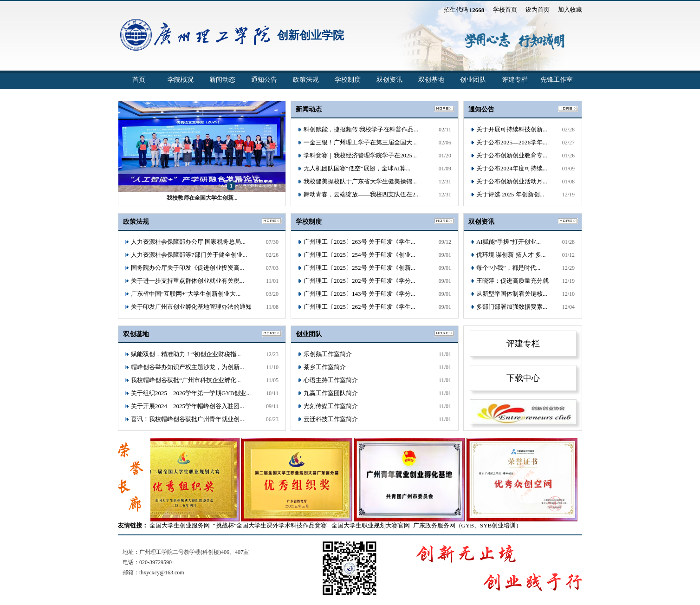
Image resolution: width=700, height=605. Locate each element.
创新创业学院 (311, 35)
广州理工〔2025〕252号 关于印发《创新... (360, 268)
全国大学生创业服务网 (180, 525)
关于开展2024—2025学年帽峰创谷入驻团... (188, 406)
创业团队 (473, 80)
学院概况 (181, 80)
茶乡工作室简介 (325, 367)
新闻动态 (222, 80)
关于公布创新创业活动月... (512, 181)
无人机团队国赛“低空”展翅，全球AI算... (357, 168)
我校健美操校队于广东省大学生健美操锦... (360, 181)
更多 (568, 109)
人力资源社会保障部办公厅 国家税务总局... (188, 242)
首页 (139, 80)
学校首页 (505, 10)
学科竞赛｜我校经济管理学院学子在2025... (360, 155)
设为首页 (538, 10)
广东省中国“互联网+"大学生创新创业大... (186, 294)
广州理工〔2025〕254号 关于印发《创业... (360, 255)
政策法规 (306, 80)
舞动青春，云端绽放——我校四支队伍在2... (362, 194)
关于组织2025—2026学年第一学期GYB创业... (191, 393)
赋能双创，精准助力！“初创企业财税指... (186, 354)
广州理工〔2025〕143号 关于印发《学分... (360, 294)
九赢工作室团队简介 (331, 393)
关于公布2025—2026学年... (512, 142)
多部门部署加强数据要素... (512, 307)
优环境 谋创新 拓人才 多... (511, 255)
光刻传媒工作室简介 (331, 406)
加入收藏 (570, 10)
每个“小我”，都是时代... (508, 268)
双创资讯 (389, 80)
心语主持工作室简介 (331, 380)
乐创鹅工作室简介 (328, 354)
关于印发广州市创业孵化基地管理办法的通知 (191, 307)
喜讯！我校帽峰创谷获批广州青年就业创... (188, 419)
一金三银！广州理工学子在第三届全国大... (360, 142)
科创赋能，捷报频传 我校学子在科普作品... (361, 129)
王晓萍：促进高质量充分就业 (512, 282)
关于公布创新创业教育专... (512, 155)
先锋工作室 (557, 80)
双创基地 (431, 80)
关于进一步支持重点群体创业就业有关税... (188, 281)
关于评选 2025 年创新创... (510, 194)
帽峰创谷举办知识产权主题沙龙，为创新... (188, 367)
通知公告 (264, 80)
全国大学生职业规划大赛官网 (371, 525)
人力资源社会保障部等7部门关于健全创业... (189, 255)
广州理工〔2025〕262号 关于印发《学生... (360, 307)
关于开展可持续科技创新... (512, 129)
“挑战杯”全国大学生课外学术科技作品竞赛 (270, 525)
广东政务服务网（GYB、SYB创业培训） (468, 525)
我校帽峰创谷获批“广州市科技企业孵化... (186, 380)
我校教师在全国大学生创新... (202, 198)
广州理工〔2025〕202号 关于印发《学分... (360, 281)
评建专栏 (515, 80)
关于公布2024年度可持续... (512, 168)
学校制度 (348, 80)
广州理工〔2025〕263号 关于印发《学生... (360, 242)
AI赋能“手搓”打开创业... (509, 242)
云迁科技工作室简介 (331, 419)
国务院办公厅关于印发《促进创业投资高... (188, 268)
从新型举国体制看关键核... (512, 294)
